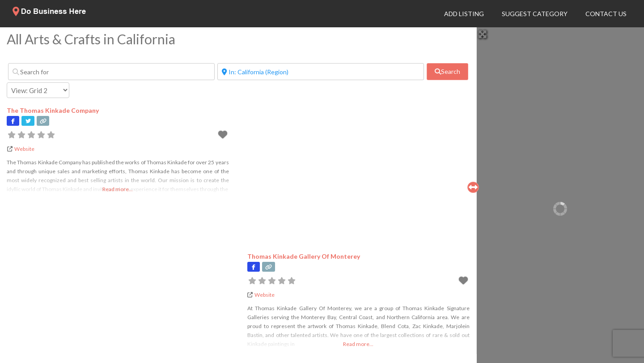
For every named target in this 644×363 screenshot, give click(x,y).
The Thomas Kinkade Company (53, 110)
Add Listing (464, 14)
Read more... (118, 189)
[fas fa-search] (447, 72)
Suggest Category (535, 14)
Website (24, 149)
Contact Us (606, 14)
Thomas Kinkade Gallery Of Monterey (304, 256)
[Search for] (111, 72)
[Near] (321, 72)
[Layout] (38, 90)
